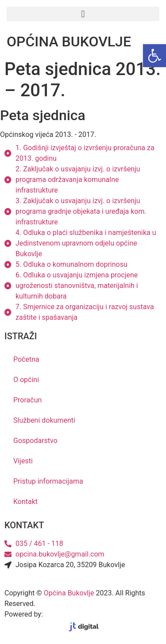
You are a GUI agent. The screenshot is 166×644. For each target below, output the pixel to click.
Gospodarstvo (35, 441)
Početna (26, 359)
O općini (26, 380)
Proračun (27, 400)
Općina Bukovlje (69, 593)
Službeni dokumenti (44, 420)
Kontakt (25, 502)
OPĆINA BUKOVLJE (69, 42)
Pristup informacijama (48, 481)
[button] (83, 14)
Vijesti (23, 461)
